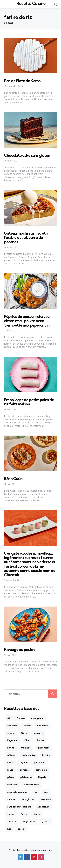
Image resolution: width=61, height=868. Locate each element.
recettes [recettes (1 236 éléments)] (12, 785)
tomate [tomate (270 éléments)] (12, 821)
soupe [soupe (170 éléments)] (11, 814)
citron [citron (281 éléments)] (27, 726)
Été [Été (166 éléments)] (9, 829)
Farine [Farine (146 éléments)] (11, 748)
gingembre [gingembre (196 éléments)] (43, 748)
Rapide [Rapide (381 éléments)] (42, 777)
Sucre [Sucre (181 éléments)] (24, 814)
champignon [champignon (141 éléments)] (38, 718)
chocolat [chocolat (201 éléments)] (12, 726)
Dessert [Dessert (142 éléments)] (38, 733)
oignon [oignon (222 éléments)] (24, 762)
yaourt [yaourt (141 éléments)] (46, 821)
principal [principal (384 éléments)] (24, 770)
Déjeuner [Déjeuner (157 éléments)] (13, 740)
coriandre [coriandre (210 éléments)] (43, 726)
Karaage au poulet (19, 649)
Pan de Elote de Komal (23, 81)
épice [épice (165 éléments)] (21, 829)
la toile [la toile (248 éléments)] (46, 755)
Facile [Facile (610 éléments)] (40, 740)
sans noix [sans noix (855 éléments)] (46, 799)
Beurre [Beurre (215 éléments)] (21, 718)
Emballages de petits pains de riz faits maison (29, 402)
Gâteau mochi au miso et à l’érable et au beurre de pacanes (26, 237)
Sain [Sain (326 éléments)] (46, 792)
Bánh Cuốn (13, 479)
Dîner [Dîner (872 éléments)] (27, 740)
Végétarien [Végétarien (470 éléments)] (29, 821)
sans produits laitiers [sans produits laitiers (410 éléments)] (19, 807)
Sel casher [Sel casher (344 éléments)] (43, 807)
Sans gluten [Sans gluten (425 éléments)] (28, 799)
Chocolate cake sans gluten (27, 155)
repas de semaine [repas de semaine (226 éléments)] (17, 792)
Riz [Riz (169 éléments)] (35, 792)
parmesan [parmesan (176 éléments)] (40, 762)
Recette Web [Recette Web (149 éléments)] (32, 785)
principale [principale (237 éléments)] (41, 770)
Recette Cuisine (31, 3)
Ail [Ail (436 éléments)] (9, 718)
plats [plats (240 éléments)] (10, 770)
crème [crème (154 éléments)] (11, 733)
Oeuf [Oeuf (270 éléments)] (10, 762)
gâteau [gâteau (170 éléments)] (11, 755)
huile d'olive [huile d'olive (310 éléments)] (29, 755)
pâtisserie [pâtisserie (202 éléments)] (26, 777)
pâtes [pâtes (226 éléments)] (11, 777)
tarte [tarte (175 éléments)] (37, 814)
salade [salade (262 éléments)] (11, 799)
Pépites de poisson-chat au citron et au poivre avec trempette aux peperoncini (27, 321)
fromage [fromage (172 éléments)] (26, 748)
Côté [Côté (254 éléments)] (24, 733)
